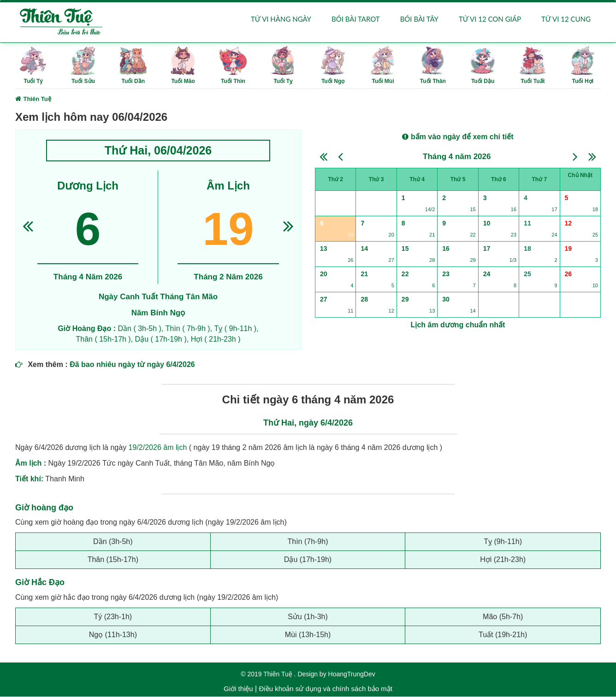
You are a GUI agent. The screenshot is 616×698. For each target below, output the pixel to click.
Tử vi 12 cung (566, 19)
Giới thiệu (238, 690)
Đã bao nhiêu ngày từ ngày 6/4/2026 (132, 365)
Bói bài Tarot (356, 19)
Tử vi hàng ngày (281, 19)
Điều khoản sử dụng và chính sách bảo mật (325, 690)
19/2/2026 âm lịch (158, 448)
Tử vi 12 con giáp (490, 19)
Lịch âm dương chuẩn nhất (458, 326)
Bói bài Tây (419, 19)
